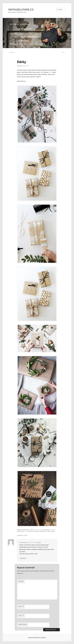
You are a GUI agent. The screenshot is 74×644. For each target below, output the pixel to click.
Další (64, 52)
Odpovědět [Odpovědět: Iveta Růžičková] (23, 558)
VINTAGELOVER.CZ (21, 10)
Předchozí (11, 52)
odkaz (26, 531)
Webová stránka (23, 624)
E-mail (21, 615)
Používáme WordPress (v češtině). (37, 638)
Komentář (21, 581)
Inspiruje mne (37, 530)
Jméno (21, 606)
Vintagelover (53, 530)
